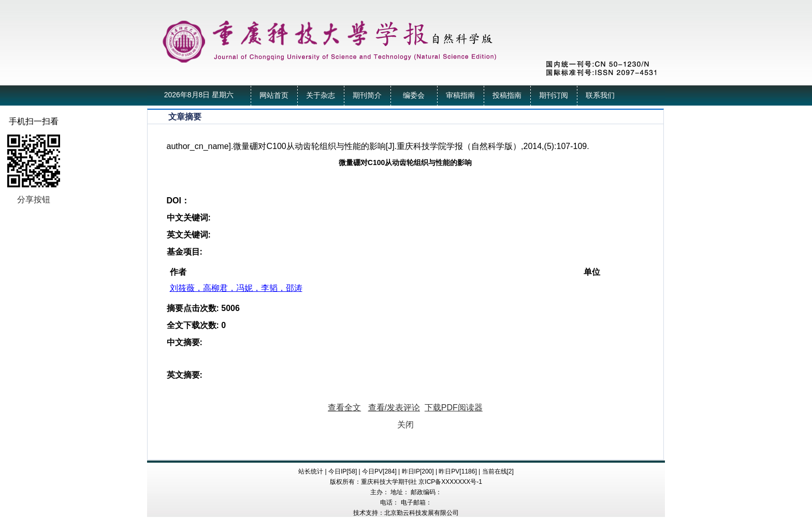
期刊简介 (367, 95)
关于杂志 (321, 95)
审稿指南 (460, 95)
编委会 (414, 95)
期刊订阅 (554, 95)
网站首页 (274, 95)
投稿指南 (507, 95)
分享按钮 (34, 199)
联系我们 (600, 95)
